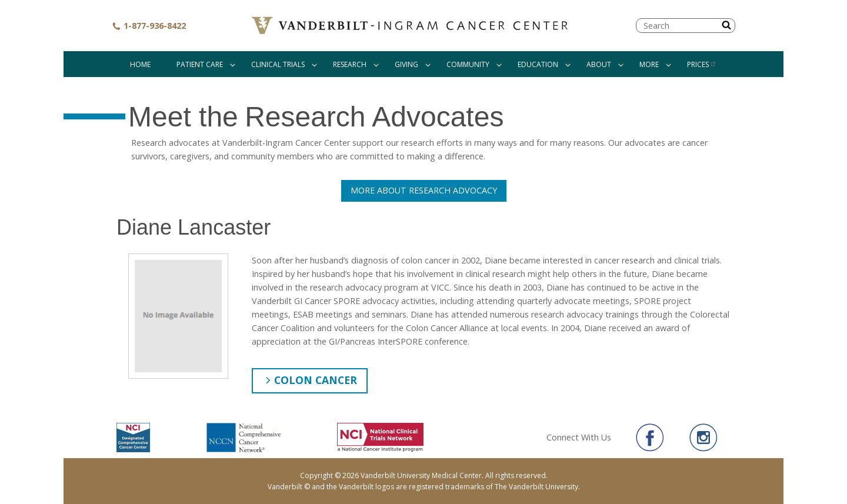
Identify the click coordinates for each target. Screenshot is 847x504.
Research (350, 64)
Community (468, 64)
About (599, 64)
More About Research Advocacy (424, 190)
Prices (702, 64)
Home (140, 64)
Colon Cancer (316, 380)
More (649, 64)
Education (538, 64)
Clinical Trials (278, 64)
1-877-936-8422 (149, 26)
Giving (406, 64)
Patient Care (200, 64)
